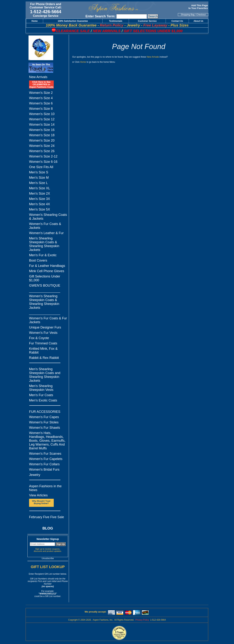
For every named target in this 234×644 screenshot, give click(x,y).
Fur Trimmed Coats (43, 343)
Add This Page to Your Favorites (198, 7)
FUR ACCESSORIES (45, 412)
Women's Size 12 (42, 119)
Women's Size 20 (42, 140)
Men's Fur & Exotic (43, 255)
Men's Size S (39, 172)
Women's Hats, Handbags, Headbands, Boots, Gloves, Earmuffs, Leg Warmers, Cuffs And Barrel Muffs (47, 441)
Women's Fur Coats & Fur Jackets (48, 320)
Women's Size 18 (42, 135)
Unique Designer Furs (45, 327)
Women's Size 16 (42, 130)
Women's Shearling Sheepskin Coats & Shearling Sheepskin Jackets (44, 302)
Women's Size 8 (41, 109)
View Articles (38, 495)
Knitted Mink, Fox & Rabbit (43, 351)
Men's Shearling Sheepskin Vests (41, 388)
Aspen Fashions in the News (45, 488)
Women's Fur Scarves (45, 454)
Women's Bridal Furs (44, 470)
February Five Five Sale (47, 517)
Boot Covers (38, 260)
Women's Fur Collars (44, 464)
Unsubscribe (48, 558)
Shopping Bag (188, 15)
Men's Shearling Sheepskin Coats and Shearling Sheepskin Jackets (45, 375)
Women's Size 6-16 (43, 162)
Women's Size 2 (41, 93)
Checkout (201, 15)
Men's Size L (38, 183)
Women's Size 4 (41, 98)
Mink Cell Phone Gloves (47, 271)
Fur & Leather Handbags (47, 266)
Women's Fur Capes (44, 417)
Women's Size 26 (42, 151)
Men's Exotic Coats (43, 400)
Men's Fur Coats (41, 395)
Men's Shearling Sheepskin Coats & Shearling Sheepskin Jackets (44, 244)
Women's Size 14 (42, 125)
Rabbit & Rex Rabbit (44, 358)
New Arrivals (38, 77)
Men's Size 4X (40, 204)
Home (83, 62)
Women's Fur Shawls (45, 428)
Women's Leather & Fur (46, 233)
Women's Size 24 (42, 146)
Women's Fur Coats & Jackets (45, 226)
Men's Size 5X (40, 209)
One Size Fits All (41, 167)
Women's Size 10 (42, 114)
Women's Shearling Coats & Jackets (48, 217)
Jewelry (35, 475)
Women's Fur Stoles (44, 422)
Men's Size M (39, 178)
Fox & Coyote (39, 338)
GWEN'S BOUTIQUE (45, 286)
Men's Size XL (40, 188)
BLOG (48, 528)
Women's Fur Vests (43, 333)
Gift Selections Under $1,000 (45, 278)
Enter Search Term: (100, 16)
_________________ (45, 291)
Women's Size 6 (41, 103)
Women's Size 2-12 (43, 156)
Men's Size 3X (40, 199)
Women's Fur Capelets (46, 459)
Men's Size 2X (40, 194)
